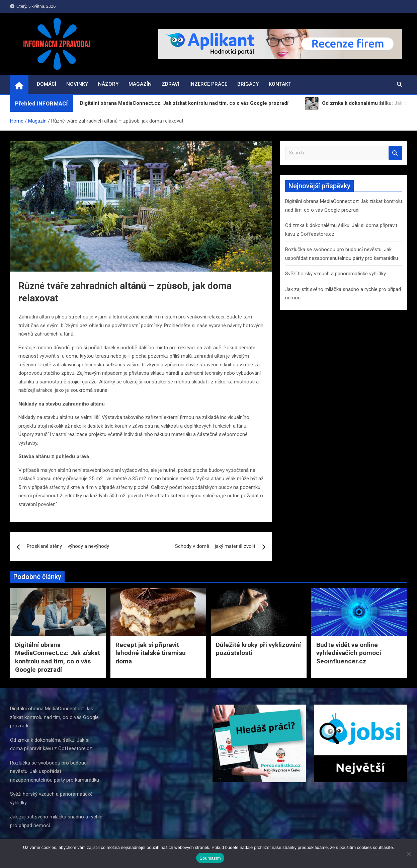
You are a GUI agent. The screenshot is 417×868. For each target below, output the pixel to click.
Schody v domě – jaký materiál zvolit (215, 546)
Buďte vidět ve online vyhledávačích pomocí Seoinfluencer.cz (349, 653)
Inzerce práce (208, 84)
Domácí (47, 84)
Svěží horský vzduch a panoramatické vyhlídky (336, 274)
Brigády (248, 84)
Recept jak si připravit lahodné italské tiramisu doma (151, 653)
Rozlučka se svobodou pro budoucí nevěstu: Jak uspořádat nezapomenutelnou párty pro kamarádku (55, 771)
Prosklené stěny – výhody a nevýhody (68, 546)
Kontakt (280, 84)
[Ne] (409, 854)
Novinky (77, 84)
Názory (108, 84)
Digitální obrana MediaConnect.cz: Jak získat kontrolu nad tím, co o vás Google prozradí (58, 657)
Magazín (140, 84)
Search (395, 153)
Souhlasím (210, 858)
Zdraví (171, 84)
